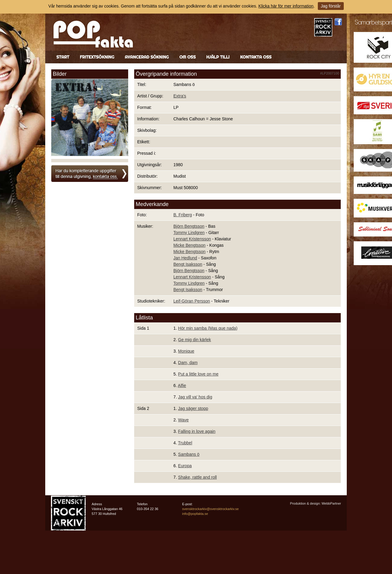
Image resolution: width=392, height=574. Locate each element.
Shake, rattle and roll (198, 477)
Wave (183, 420)
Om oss (188, 57)
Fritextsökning (97, 57)
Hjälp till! (218, 57)
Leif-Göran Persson (192, 301)
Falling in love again (197, 431)
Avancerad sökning (147, 57)
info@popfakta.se (195, 514)
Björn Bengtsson (189, 226)
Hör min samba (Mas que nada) (208, 328)
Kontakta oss (256, 57)
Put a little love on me (198, 374)
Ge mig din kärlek (195, 340)
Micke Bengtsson (190, 245)
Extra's (180, 96)
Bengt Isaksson (188, 264)
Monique (186, 351)
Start (63, 57)
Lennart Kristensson (192, 239)
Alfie (182, 385)
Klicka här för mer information (286, 6)
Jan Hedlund (185, 258)
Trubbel (185, 443)
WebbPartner (331, 503)
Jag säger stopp (193, 408)
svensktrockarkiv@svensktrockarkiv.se (210, 509)
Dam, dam (188, 363)
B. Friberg (183, 215)
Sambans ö (189, 454)
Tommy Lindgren (189, 233)
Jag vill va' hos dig (195, 397)
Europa (185, 466)
